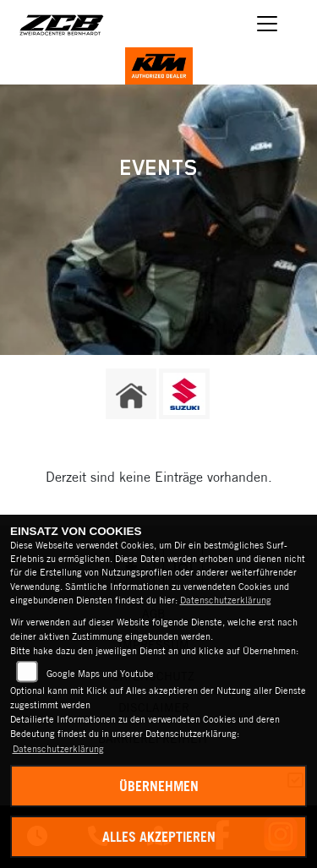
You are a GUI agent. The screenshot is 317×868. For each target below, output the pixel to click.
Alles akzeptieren (159, 837)
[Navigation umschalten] (268, 24)
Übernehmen (159, 786)
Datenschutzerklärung (226, 600)
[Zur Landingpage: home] (131, 394)
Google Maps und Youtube (100, 674)
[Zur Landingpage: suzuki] (184, 394)
